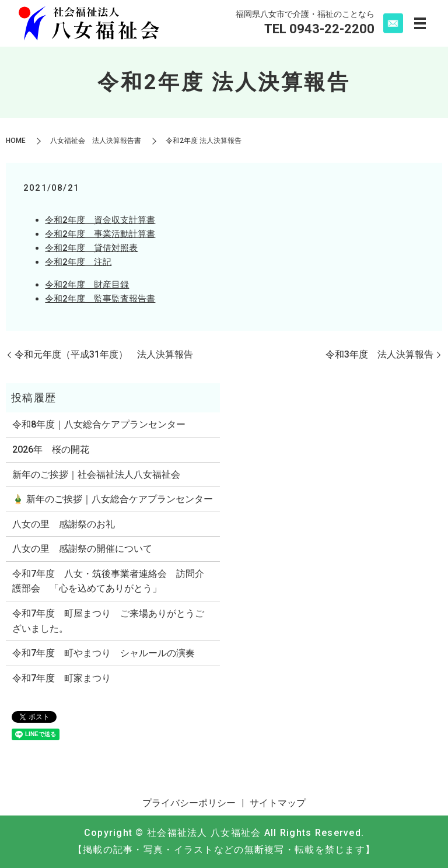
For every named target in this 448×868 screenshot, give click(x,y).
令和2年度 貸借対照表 (91, 248)
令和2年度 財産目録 (87, 285)
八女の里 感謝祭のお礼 (64, 524)
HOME (16, 141)
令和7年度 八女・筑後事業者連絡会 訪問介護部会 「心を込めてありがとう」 (108, 581)
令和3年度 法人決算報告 (379, 354)
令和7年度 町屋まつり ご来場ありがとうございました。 (108, 621)
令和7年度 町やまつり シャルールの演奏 (104, 653)
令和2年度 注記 (78, 262)
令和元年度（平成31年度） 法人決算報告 (104, 354)
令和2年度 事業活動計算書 (100, 234)
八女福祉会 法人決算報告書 (96, 141)
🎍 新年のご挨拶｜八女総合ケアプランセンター (113, 499)
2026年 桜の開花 (51, 449)
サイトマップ (278, 803)
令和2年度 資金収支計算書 (100, 220)
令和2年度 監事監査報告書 (100, 299)
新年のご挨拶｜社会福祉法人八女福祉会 (96, 475)
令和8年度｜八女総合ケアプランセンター (99, 424)
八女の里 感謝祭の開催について (82, 549)
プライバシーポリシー (189, 803)
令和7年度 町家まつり (62, 678)
